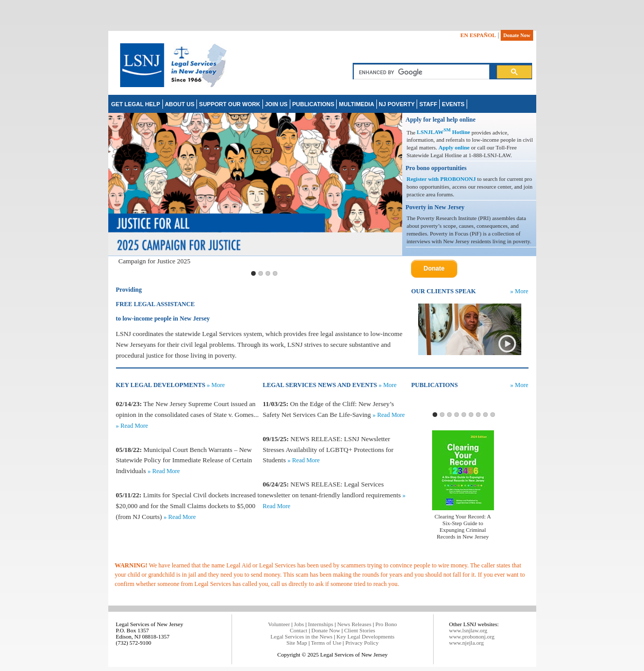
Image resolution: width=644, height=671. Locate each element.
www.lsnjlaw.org (468, 630)
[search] (420, 72)
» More (519, 291)
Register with (424, 179)
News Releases (354, 624)
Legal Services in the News (302, 636)
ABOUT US (180, 104)
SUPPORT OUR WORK (230, 104)
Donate (434, 269)
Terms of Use (326, 643)
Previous (118, 190)
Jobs (299, 624)
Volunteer (279, 624)
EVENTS (453, 104)
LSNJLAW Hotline (443, 132)
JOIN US (276, 104)
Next (392, 190)
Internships (320, 624)
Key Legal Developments (366, 636)
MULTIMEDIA (356, 104)
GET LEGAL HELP (136, 104)
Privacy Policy (362, 643)
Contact (299, 630)
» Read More (132, 426)
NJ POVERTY (397, 104)
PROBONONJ (458, 179)
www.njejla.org (467, 643)
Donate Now (517, 35)
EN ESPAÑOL (478, 35)
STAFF (428, 104)
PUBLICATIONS (313, 104)
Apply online (454, 147)
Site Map (296, 643)
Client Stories (359, 630)
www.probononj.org (472, 636)
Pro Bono (386, 624)
